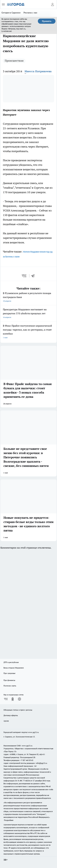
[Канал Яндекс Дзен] (19, 699)
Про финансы (9, 680)
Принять (47, 21)
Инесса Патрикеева (38, 71)
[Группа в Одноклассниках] (13, 699)
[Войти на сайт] (52, 4)
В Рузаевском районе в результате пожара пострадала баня (28, 297)
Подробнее (9, 820)
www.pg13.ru (33, 732)
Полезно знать (10, 686)
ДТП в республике (11, 662)
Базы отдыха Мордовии (14, 668)
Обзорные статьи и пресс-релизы (18, 710)
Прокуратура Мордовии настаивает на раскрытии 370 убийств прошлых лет (28, 314)
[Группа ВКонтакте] (6, 699)
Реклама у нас (30, 13)
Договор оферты (11, 715)
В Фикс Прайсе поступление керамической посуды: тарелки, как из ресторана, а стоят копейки (28, 332)
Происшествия (14, 61)
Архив (6, 721)
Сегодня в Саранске (11, 13)
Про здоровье (9, 673)
